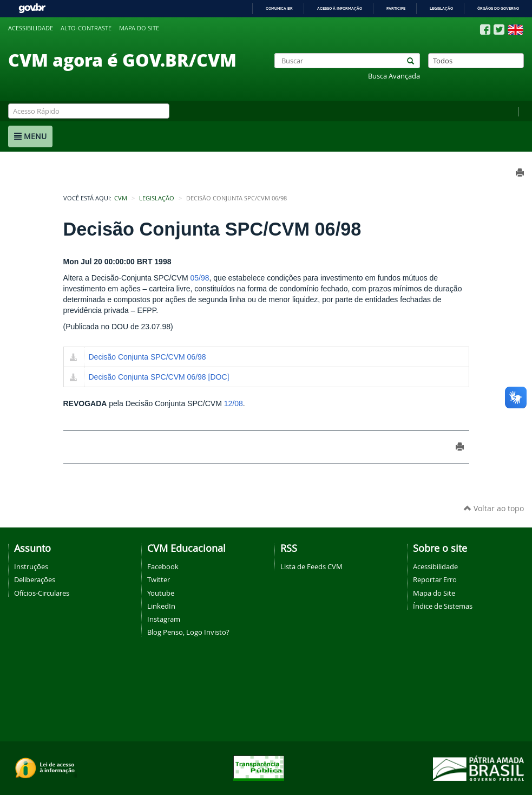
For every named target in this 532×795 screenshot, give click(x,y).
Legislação (441, 8)
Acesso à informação (340, 8)
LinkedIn (161, 606)
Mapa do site (139, 28)
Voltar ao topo (494, 508)
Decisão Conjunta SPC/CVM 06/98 (147, 357)
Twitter (159, 579)
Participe (396, 8)
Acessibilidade (31, 28)
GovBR (32, 8)
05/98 (200, 278)
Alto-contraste (86, 28)
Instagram (164, 619)
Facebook (163, 566)
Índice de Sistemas (443, 606)
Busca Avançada (394, 76)
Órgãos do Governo (498, 8)
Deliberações (35, 579)
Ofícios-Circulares (42, 593)
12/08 (234, 403)
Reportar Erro (435, 579)
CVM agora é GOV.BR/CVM (122, 60)
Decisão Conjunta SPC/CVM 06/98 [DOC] (159, 377)
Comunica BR (279, 8)
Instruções (31, 566)
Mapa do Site (434, 593)
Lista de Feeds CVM (311, 566)
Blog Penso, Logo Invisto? (188, 632)
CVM (121, 198)
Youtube (161, 593)
